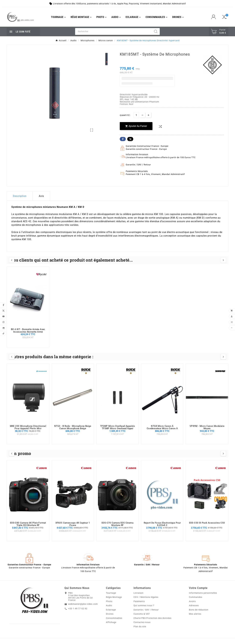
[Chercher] (114, 31)
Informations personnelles (203, 593)
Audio (109, 606)
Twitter (130, 139)
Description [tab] (20, 196)
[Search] (156, 31)
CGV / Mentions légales (146, 597)
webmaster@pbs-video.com (83, 604)
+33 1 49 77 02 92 (78, 608)
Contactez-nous (142, 622)
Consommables (114, 618)
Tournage (111, 593)
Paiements (139, 601)
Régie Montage (114, 597)
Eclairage (111, 610)
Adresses (194, 606)
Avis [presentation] (41, 196)
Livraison (138, 593)
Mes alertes (195, 614)
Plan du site (140, 626)
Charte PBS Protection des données (152, 618)
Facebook (123, 139)
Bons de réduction (199, 610)
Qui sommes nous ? (144, 606)
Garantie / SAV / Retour (146, 610)
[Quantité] (136, 115)
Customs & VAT (142, 614)
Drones (110, 614)
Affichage (111, 622)
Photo (109, 601)
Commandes (196, 597)
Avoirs (192, 601)
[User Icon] (214, 17)
